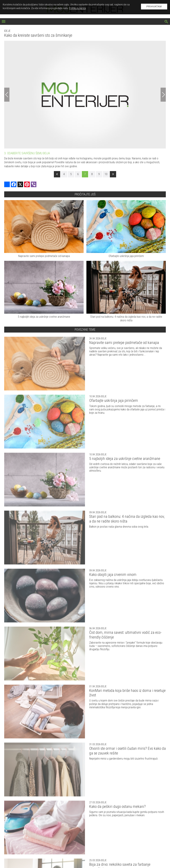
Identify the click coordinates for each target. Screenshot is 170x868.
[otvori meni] (4, 22)
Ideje (7, 31)
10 (106, 174)
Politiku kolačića (77, 8)
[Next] (163, 95)
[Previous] (7, 95)
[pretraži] (166, 22)
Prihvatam (154, 6)
